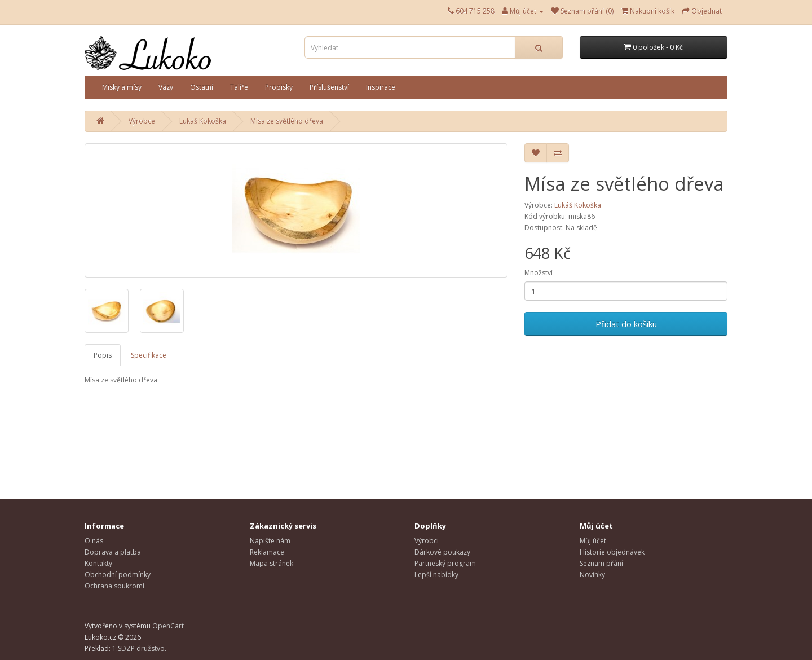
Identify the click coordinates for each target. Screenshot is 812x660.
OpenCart (168, 626)
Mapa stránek (272, 563)
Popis (103, 355)
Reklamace (267, 552)
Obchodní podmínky (118, 575)
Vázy (166, 87)
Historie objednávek (612, 552)
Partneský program (445, 563)
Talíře (239, 87)
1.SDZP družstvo (138, 648)
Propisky (279, 87)
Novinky (592, 575)
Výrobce (142, 121)
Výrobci (427, 541)
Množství (539, 273)
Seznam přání (601, 563)
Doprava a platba (113, 552)
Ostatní (202, 87)
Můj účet (593, 541)
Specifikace (149, 355)
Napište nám (270, 541)
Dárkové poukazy (442, 552)
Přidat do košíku (626, 324)
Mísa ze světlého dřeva (287, 121)
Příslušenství (329, 87)
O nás (94, 541)
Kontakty (98, 563)
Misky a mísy (122, 87)
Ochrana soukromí (114, 586)
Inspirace (381, 87)
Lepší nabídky (436, 575)
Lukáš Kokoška (203, 121)
